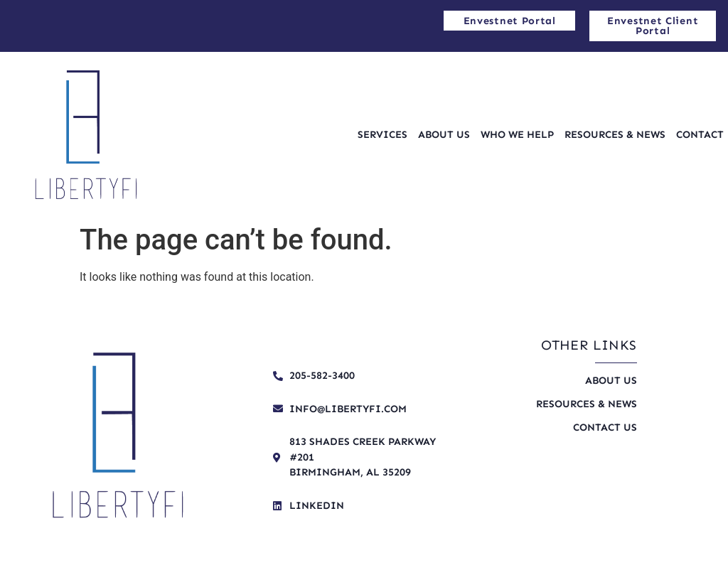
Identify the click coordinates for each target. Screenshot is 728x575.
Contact (700, 134)
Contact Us (605, 427)
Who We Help (517, 134)
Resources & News (615, 134)
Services (382, 134)
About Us (444, 134)
